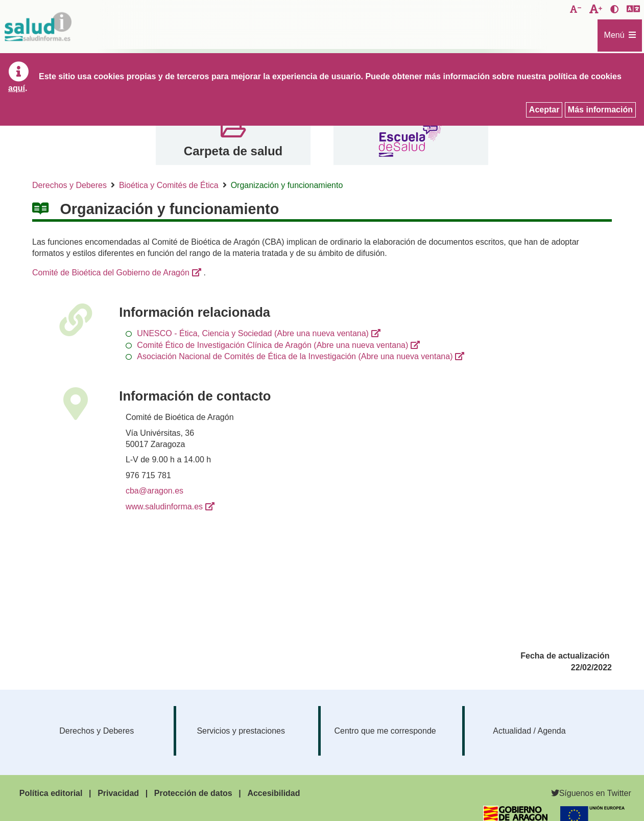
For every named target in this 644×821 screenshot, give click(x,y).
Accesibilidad (273, 793)
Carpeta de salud (233, 151)
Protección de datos (193, 793)
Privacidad (118, 793)
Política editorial (51, 793)
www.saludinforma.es (164, 507)
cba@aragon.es (154, 491)
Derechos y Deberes (69, 185)
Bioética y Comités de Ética (169, 185)
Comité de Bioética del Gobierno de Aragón (111, 273)
